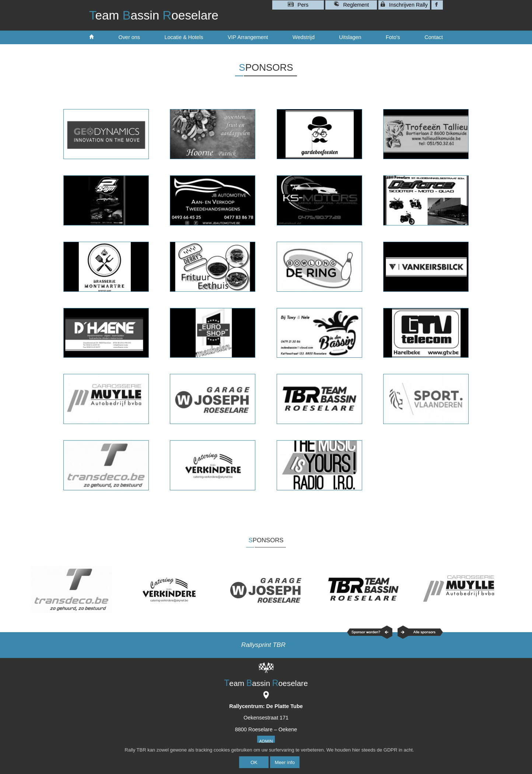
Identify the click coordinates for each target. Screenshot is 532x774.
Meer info (285, 762)
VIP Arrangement (248, 37)
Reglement (351, 4)
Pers (298, 5)
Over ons (129, 37)
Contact (434, 37)
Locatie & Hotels (184, 37)
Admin (266, 741)
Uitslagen (350, 37)
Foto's (393, 37)
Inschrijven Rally (404, 5)
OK (254, 762)
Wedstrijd (304, 37)
